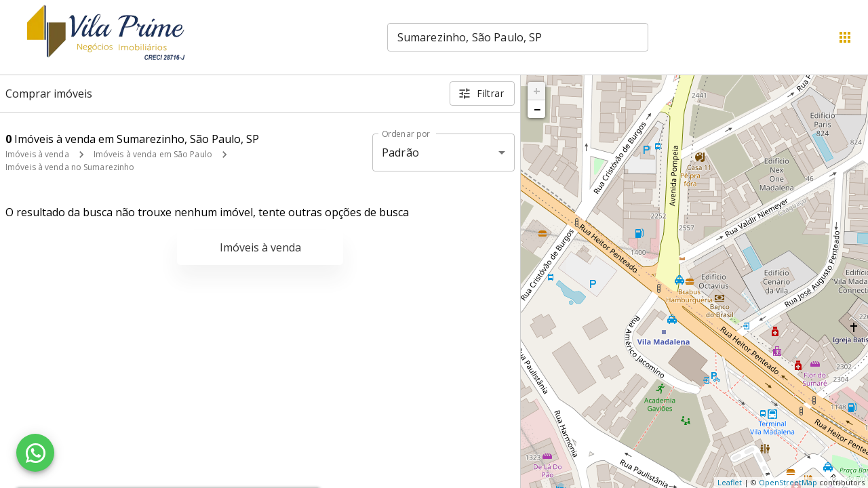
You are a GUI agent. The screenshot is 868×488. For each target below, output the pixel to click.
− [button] (537, 109)
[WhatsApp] (35, 453)
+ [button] (537, 91)
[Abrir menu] (845, 37)
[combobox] (518, 37)
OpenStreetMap (788, 482)
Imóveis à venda (37, 154)
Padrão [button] (400, 152)
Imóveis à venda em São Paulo (153, 154)
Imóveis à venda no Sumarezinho (70, 167)
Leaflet (730, 482)
